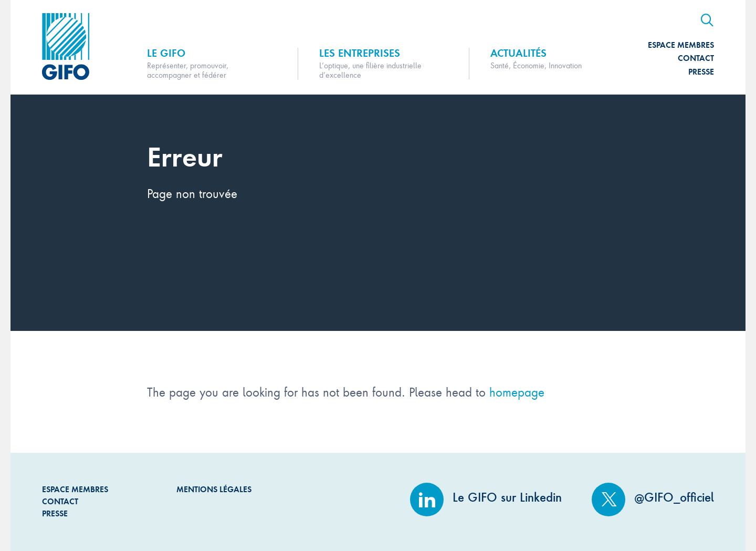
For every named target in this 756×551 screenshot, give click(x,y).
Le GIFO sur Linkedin (486, 497)
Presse (701, 72)
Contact (696, 58)
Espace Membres (681, 45)
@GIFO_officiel (653, 497)
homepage (517, 392)
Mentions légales (214, 489)
